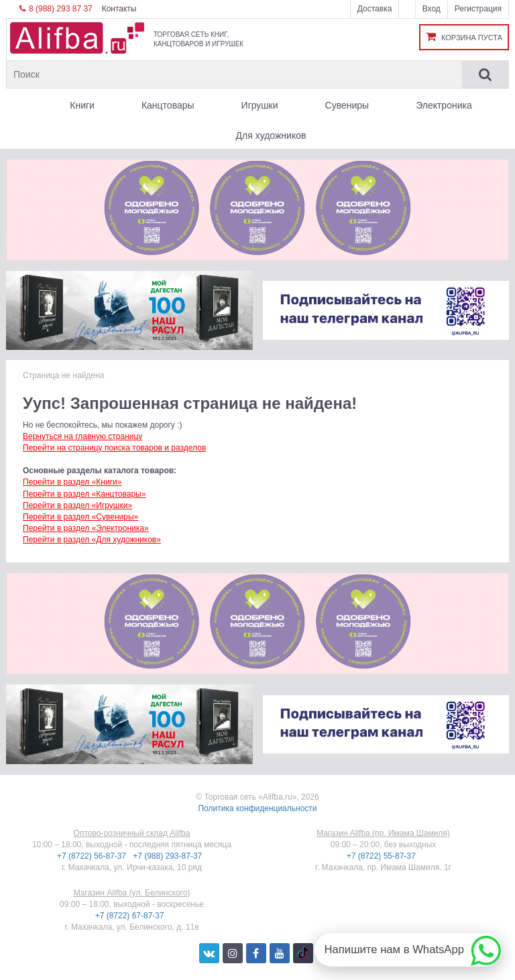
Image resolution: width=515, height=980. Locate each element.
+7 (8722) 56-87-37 (93, 856)
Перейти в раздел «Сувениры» (80, 517)
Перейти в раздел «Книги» (72, 482)
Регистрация (478, 9)
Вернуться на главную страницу (82, 436)
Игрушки (260, 105)
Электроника (444, 105)
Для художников (271, 135)
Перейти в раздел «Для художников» (92, 540)
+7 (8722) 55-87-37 (382, 856)
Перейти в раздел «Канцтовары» (84, 494)
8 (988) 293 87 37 (56, 9)
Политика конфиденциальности (257, 808)
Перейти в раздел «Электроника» (86, 528)
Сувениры (347, 105)
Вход (432, 9)
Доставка (375, 9)
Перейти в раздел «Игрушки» (77, 505)
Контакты (119, 9)
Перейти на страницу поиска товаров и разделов (114, 448)
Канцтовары (168, 105)
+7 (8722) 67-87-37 (131, 916)
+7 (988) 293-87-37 (168, 856)
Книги (82, 105)
